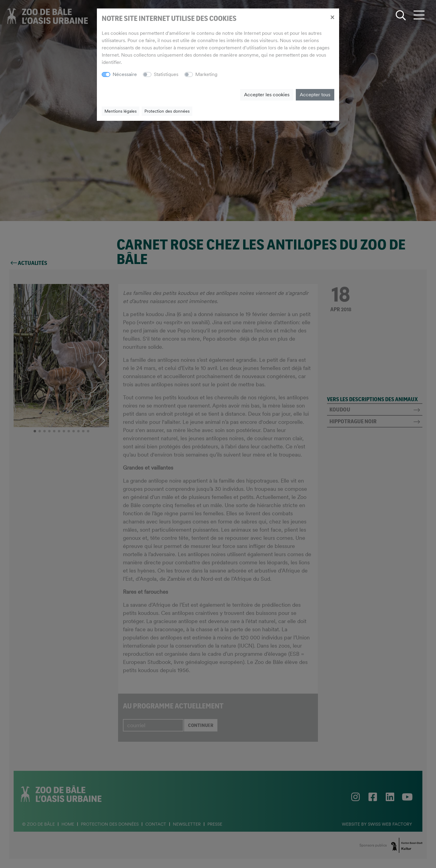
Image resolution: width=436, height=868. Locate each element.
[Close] (332, 17)
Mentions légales (121, 111)
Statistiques (166, 74)
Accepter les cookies (267, 95)
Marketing (206, 74)
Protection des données (167, 111)
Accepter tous (315, 95)
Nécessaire (125, 74)
